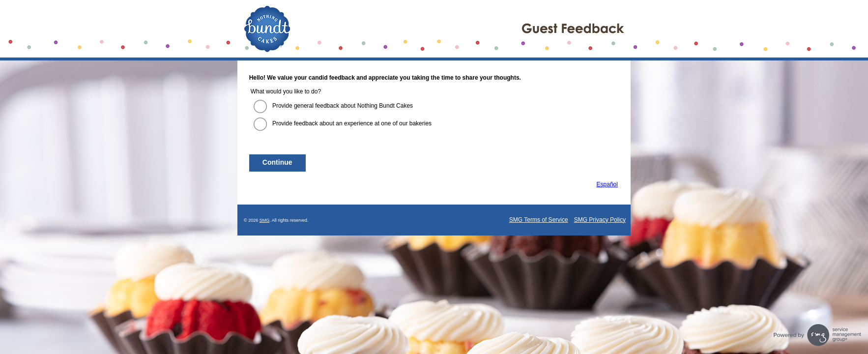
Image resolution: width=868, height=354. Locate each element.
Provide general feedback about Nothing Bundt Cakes (343, 106)
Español (607, 184)
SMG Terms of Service (539, 220)
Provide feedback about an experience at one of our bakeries (352, 123)
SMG (265, 220)
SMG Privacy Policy (600, 220)
